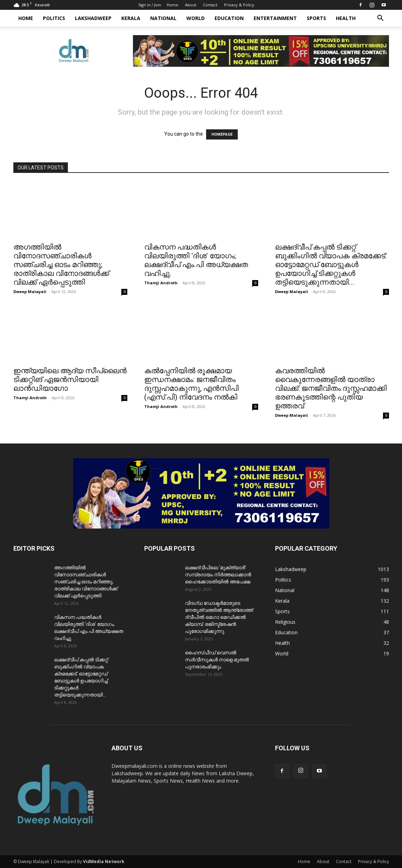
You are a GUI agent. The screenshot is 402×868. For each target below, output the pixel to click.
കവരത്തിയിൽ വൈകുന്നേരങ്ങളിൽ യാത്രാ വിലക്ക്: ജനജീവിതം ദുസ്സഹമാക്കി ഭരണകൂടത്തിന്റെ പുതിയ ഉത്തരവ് (331, 388)
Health (346, 18)
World (196, 18)
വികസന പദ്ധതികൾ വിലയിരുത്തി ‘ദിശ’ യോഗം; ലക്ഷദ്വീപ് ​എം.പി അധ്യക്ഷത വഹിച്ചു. (196, 260)
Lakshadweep (93, 18)
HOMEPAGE (222, 134)
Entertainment (275, 18)
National (163, 18)
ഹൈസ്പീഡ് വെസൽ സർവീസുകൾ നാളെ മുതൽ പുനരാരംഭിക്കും (217, 660)
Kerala (131, 18)
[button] (381, 19)
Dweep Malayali (30, 292)
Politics (54, 18)
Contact (210, 5)
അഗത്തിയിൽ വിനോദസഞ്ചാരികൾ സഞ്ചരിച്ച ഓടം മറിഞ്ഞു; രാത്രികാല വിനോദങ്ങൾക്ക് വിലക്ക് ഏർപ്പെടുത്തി (61, 265)
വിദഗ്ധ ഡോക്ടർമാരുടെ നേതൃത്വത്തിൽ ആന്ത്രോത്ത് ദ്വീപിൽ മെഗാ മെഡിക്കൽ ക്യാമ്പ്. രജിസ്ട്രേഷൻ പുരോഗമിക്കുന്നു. (219, 617)
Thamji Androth (161, 283)
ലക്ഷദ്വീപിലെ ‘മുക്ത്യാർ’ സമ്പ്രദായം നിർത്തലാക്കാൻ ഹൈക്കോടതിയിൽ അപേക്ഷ (218, 575)
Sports (316, 18)
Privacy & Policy (239, 5)
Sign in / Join (150, 5)
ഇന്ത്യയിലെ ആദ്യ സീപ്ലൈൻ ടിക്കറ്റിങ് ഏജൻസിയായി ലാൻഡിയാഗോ (70, 380)
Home (173, 5)
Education (229, 18)
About (191, 5)
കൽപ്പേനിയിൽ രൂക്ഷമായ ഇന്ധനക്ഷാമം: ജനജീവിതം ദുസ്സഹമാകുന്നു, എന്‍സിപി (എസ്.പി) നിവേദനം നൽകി (192, 384)
